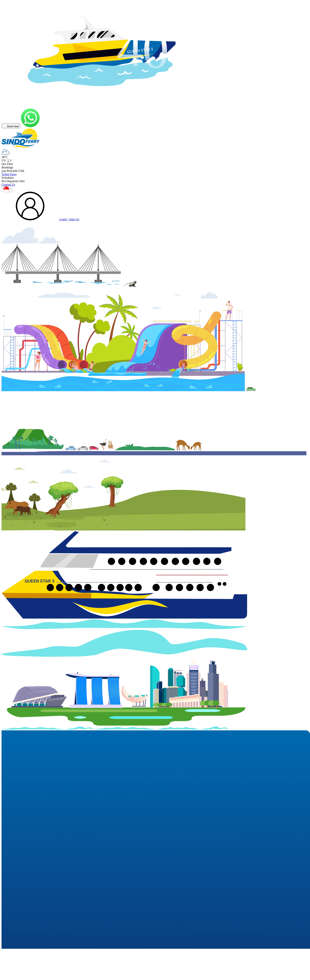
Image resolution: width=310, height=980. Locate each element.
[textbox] (7, 190)
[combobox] (7, 189)
